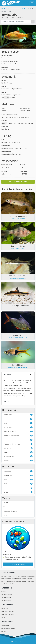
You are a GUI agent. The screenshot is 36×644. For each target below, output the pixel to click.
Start (3, 9)
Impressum (5, 625)
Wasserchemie (6, 597)
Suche (3, 617)
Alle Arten (5, 608)
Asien (4, 123)
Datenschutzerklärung (8, 628)
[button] (3, 37)
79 (31, 471)
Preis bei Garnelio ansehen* (18, 182)
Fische (10, 9)
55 (31, 484)
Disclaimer (7, 375)
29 (31, 423)
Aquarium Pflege (7, 594)
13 (31, 431)
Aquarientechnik (6, 600)
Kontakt (4, 631)
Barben (24, 9)
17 (31, 475)
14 (31, 427)
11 (31, 440)
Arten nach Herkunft (8, 611)
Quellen (6, 402)
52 (31, 479)
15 (31, 436)
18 (31, 452)
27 (31, 415)
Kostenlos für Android (18, 564)
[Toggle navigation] (32, 3)
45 (31, 419)
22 (31, 460)
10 (31, 456)
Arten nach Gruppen (8, 614)
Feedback (28, 393)
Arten (17, 9)
